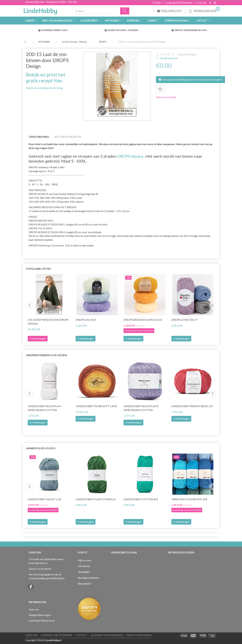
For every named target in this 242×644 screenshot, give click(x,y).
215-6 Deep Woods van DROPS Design (48, 322)
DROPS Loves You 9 (184, 320)
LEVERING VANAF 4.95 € (55, 30)
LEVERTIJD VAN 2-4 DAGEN (123, 30)
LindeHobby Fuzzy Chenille (96, 499)
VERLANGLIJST (170, 11)
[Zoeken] (125, 11)
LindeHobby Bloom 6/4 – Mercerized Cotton (45, 408)
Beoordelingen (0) (68, 137)
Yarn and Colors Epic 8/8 (189, 499)
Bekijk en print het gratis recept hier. (46, 78)
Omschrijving (39, 137)
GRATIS (179, 30)
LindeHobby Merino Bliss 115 (192, 406)
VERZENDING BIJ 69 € (195, 30)
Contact (157, 3)
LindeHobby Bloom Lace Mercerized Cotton (141, 408)
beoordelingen (187, 54)
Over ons (201, 3)
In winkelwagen (86, 339)
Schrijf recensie (168, 58)
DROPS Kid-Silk (86, 320)
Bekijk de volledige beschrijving (44, 88)
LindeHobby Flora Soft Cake (96, 406)
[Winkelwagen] (204, 10)
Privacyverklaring (139, 635)
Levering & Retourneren (179, 3)
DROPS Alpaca (130, 156)
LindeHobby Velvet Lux (44, 499)
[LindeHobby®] (40, 10)
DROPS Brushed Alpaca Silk (143, 320)
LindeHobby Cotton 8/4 (141, 499)
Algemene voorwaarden (107, 635)
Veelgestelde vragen (40, 615)
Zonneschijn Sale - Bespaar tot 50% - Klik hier (51, 2)
